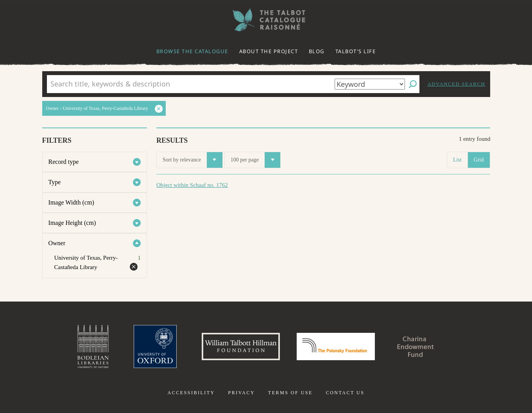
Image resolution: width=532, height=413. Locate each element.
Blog (317, 51)
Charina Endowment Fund (416, 347)
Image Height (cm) (72, 223)
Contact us (345, 393)
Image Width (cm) (71, 202)
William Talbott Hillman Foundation (241, 347)
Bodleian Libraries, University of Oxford (93, 347)
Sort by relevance (193, 160)
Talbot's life (356, 51)
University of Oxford (155, 347)
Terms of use (290, 393)
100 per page (255, 160)
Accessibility (191, 393)
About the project (269, 51)
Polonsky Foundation (336, 347)
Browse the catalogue (192, 51)
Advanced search (456, 84)
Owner (57, 243)
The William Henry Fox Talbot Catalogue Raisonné (266, 20)
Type (55, 182)
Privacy (241, 393)
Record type (64, 162)
